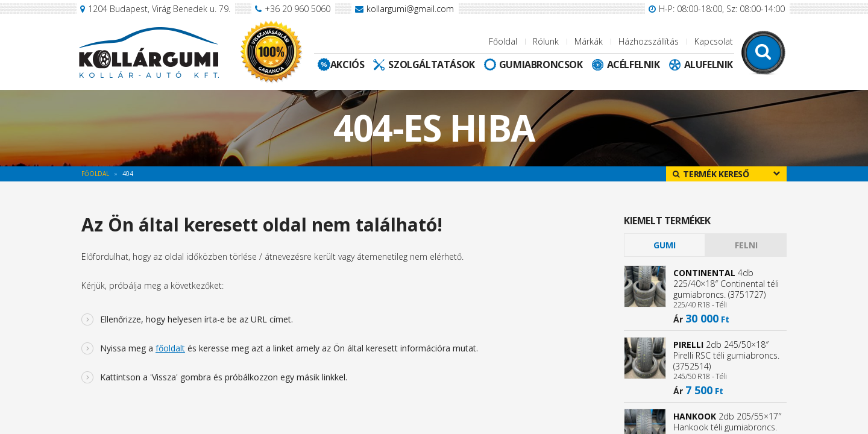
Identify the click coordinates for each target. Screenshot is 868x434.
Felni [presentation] (746, 245)
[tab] (665, 245)
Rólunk (546, 41)
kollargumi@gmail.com (410, 9)
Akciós (348, 64)
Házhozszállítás (649, 41)
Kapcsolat (714, 41)
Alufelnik (709, 64)
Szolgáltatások (431, 64)
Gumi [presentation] (665, 245)
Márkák (589, 41)
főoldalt (170, 348)
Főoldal (503, 41)
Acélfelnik (634, 64)
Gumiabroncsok (541, 64)
